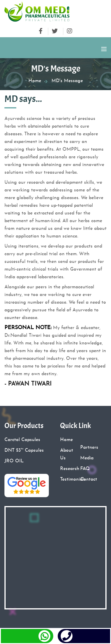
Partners (89, 448)
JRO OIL (14, 461)
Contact (89, 479)
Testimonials (73, 479)
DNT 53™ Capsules (24, 451)
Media (87, 458)
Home (35, 81)
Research (70, 469)
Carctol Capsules (22, 440)
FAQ (85, 469)
